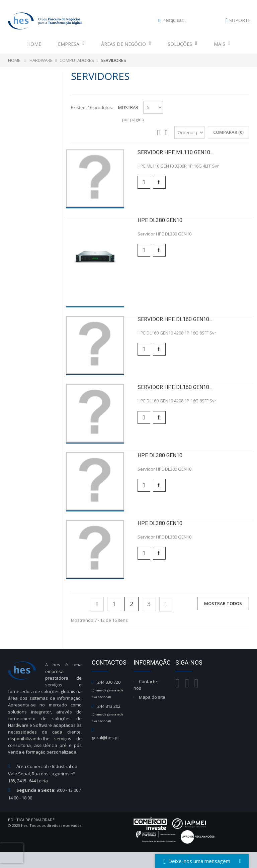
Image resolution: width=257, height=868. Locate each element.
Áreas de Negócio (126, 44)
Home (34, 44)
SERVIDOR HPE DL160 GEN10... (175, 319)
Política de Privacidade (31, 820)
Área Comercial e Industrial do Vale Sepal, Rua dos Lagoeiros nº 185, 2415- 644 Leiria (43, 774)
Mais (222, 44)
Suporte (240, 20)
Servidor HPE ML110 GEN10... (175, 152)
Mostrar (128, 107)
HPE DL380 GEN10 (160, 220)
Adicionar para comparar (144, 182)
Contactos (109, 662)
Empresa (71, 44)
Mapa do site (152, 697)
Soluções (182, 44)
